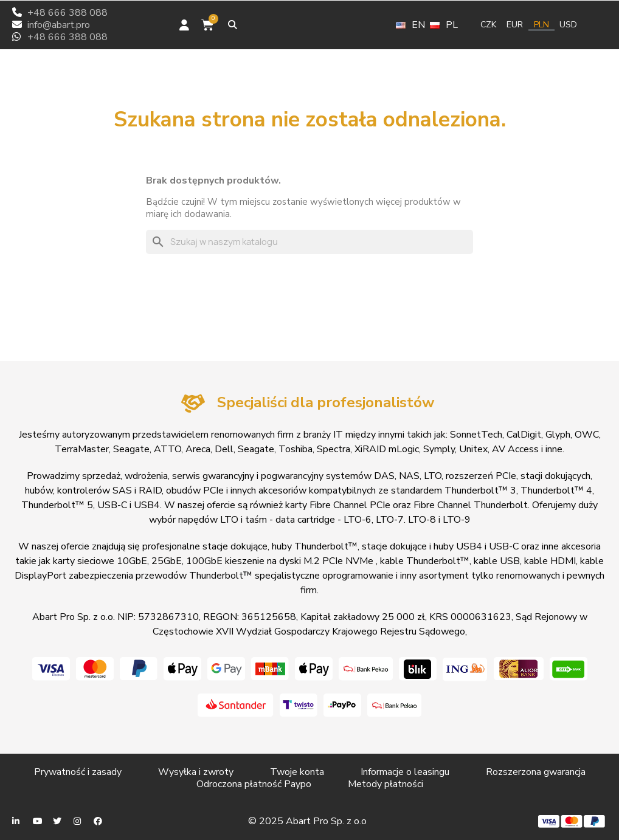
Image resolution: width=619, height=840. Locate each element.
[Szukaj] (309, 242)
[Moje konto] (184, 25)
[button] (233, 25)
